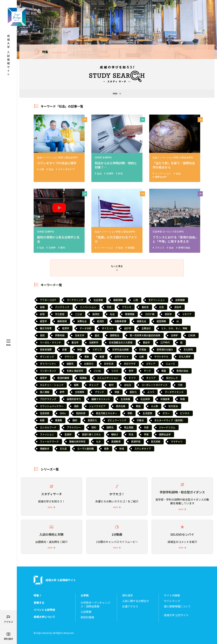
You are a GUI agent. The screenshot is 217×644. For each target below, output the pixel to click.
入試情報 (86, 612)
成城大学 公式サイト (176, 615)
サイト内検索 (172, 595)
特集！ (38, 595)
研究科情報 (87, 617)
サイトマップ (172, 601)
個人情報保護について (177, 606)
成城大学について (44, 617)
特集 (55, 52)
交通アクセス (130, 606)
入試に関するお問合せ (136, 601)
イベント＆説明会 (44, 610)
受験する (39, 603)
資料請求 (128, 595)
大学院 (85, 595)
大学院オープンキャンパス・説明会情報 (95, 604)
